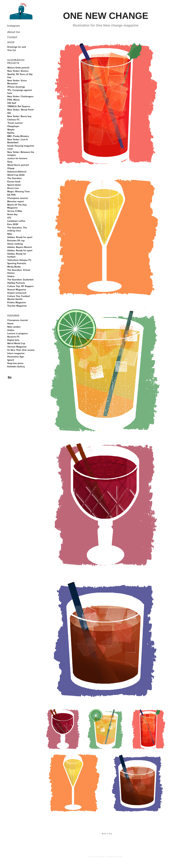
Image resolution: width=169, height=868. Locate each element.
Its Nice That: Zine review (21, 350)
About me (14, 32)
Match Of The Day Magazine (17, 206)
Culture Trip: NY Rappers (20, 286)
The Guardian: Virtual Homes (19, 271)
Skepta (11, 130)
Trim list (12, 50)
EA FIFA (11, 195)
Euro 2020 (13, 224)
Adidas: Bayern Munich (20, 247)
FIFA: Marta (13, 100)
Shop (11, 42)
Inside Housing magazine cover (21, 147)
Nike (10, 234)
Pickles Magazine (17, 302)
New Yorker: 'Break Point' (21, 110)
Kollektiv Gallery (16, 367)
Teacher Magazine (17, 306)
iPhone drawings (16, 87)
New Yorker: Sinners (18, 71)
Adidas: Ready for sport (20, 237)
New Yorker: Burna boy (19, 116)
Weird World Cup (16, 343)
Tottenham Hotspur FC (19, 260)
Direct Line (13, 188)
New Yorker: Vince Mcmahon (17, 82)
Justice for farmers (17, 158)
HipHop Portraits (16, 283)
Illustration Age (16, 357)
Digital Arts (13, 340)
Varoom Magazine (17, 347)
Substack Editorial (17, 172)
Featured (13, 316)
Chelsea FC (13, 120)
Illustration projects (16, 62)
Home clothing (15, 244)
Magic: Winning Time (18, 191)
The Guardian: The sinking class (17, 229)
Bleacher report (16, 201)
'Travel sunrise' (15, 123)
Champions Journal (18, 198)
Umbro (11, 276)
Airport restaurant (17, 293)
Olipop (11, 168)
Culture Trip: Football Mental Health (19, 298)
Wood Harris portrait (18, 165)
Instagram (14, 26)
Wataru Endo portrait (18, 68)
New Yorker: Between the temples (21, 154)
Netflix (11, 133)
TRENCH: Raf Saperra (19, 106)
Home (10, 323)
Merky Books (14, 267)
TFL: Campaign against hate (20, 92)
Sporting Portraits (17, 263)
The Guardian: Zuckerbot (20, 280)
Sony (10, 162)
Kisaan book (14, 182)
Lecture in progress (17, 333)
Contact (12, 37)
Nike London (14, 327)
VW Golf (12, 103)
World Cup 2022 (16, 175)
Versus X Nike (15, 211)
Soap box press (15, 363)
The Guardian (14, 178)
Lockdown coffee (16, 221)
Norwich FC (13, 337)
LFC (9, 218)
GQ (9, 113)
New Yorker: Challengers (20, 96)
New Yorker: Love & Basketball (17, 141)
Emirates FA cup (16, 240)
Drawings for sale (17, 47)
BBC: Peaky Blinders (18, 136)
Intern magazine (16, 353)
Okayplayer (13, 126)
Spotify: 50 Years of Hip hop (20, 76)
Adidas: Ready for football (17, 255)
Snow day (12, 214)
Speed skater (14, 185)
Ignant (11, 360)
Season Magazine (17, 289)
